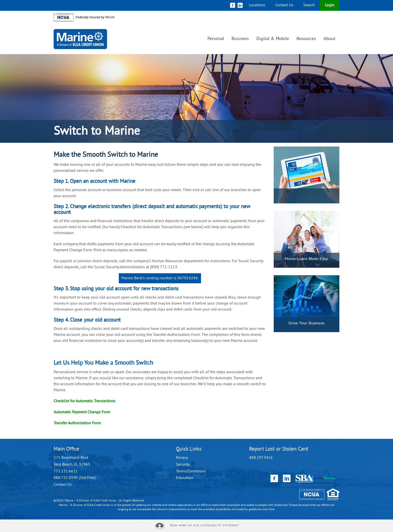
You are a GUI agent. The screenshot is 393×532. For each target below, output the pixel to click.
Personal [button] (216, 39)
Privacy (182, 458)
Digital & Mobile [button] (273, 39)
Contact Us (284, 5)
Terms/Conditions (191, 471)
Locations (257, 5)
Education (185, 478)
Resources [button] (306, 39)
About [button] (329, 39)
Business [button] (240, 39)
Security (183, 465)
